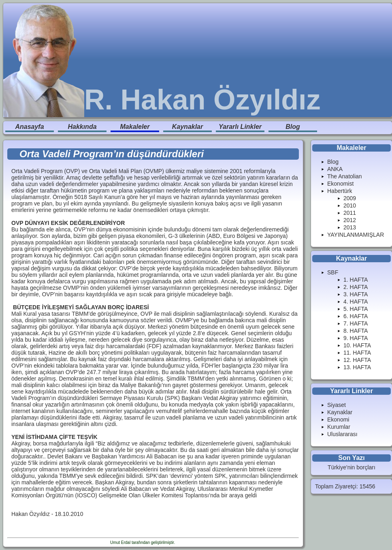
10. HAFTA (357, 345)
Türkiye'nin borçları (352, 467)
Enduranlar (186, 543)
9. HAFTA (356, 338)
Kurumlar (339, 427)
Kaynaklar (188, 127)
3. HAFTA (356, 294)
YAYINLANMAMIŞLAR (356, 235)
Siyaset (337, 405)
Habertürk (340, 191)
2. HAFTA (356, 287)
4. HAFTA (356, 302)
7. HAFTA (356, 323)
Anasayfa (29, 127)
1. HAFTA (356, 280)
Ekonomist (340, 184)
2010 (350, 205)
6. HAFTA (356, 316)
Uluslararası (342, 434)
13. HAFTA (357, 367)
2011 (350, 213)
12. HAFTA (357, 360)
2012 (350, 220)
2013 (350, 227)
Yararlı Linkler (240, 127)
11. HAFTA (357, 353)
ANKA (335, 169)
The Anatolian (345, 176)
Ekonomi (338, 419)
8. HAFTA (356, 331)
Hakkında (82, 127)
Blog (293, 127)
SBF (333, 272)
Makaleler (135, 127)
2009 (350, 198)
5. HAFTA (356, 309)
